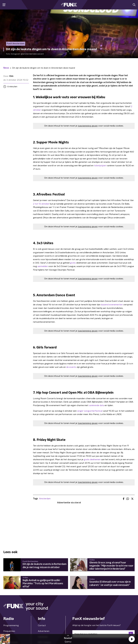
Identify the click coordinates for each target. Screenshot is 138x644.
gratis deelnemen (93, 459)
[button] (132, 639)
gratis (73, 263)
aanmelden (43, 266)
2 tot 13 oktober (41, 204)
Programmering (11, 625)
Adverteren (44, 631)
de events (71, 367)
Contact (42, 625)
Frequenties (9, 631)
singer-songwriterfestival (90, 411)
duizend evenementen (112, 305)
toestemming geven (88, 126)
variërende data (97, 405)
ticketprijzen (100, 166)
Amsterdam (45, 499)
